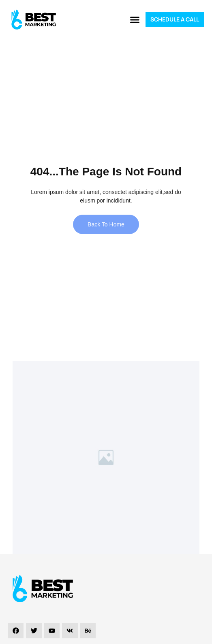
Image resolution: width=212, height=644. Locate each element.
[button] (135, 19)
